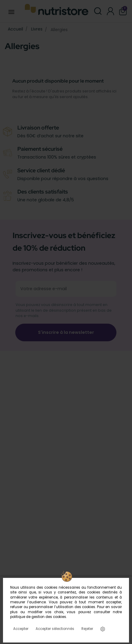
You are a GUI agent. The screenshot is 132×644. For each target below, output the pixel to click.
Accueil (15, 29)
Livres (37, 29)
